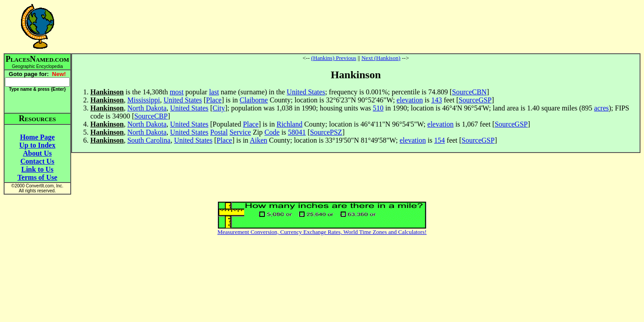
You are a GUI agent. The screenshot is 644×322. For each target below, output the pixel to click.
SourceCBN (469, 92)
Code (272, 132)
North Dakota (147, 108)
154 (440, 140)
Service (240, 132)
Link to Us (37, 169)
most (176, 92)
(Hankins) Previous (334, 58)
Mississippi (144, 100)
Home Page (38, 137)
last (214, 92)
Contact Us (38, 161)
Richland (289, 124)
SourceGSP (475, 100)
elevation (410, 100)
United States (306, 92)
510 (378, 108)
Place (214, 100)
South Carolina (149, 140)
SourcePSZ (326, 132)
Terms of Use (37, 177)
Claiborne (254, 100)
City (219, 108)
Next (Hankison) (381, 58)
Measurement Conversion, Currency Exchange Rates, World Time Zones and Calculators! (322, 232)
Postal (219, 132)
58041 (297, 132)
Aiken (258, 140)
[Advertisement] (356, 26)
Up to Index (37, 145)
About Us (37, 153)
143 (436, 100)
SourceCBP (151, 116)
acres (601, 108)
